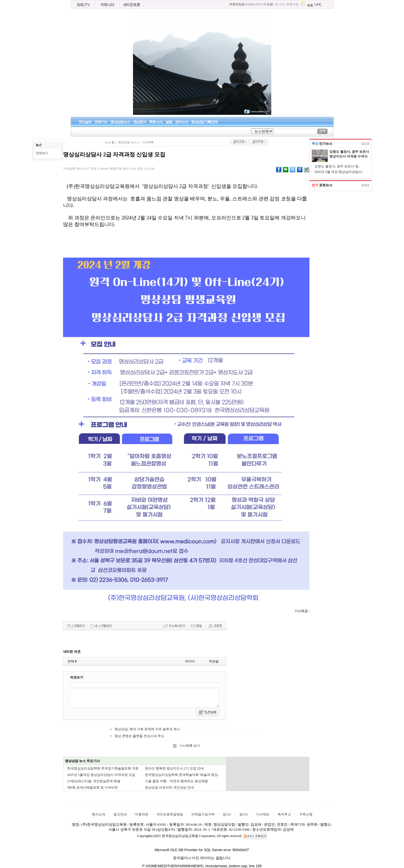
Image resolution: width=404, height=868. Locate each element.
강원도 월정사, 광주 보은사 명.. (337, 166)
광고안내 (120, 814)
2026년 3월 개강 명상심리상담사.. (339, 172)
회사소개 (98, 814)
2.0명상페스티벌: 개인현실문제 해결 (94, 781)
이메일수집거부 (203, 814)
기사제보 (263, 814)
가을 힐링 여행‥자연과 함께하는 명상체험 (176, 781)
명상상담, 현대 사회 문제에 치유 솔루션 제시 (147, 729)
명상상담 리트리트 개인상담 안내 (169, 787)
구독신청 (306, 814)
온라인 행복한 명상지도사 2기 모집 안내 (174, 768)
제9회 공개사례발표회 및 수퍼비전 (92, 787)
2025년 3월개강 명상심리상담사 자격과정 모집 (101, 775)
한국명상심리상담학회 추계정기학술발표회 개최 (103, 768)
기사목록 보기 (189, 746)
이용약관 (142, 814)
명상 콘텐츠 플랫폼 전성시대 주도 (139, 736)
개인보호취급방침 (170, 814)
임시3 (244, 814)
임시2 (227, 814)
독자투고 (284, 814)
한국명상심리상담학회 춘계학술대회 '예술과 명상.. (182, 775)
